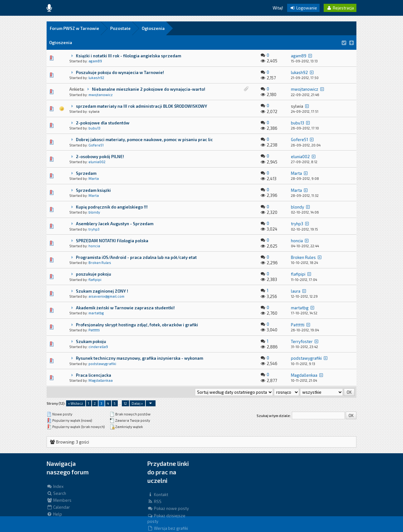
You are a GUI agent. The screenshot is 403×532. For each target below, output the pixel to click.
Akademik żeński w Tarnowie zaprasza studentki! (125, 308)
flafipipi (95, 280)
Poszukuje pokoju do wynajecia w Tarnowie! (120, 72)
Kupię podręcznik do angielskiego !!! (112, 207)
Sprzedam (86, 173)
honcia (94, 246)
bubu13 (94, 128)
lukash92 (96, 78)
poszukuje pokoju (94, 274)
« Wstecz (76, 403)
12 (125, 403)
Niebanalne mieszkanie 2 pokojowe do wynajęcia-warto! (149, 89)
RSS (154, 501)
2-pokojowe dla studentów (103, 123)
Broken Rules (100, 263)
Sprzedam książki (93, 190)
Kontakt (158, 495)
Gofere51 (96, 145)
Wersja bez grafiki (168, 528)
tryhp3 (94, 229)
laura (296, 291)
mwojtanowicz (101, 95)
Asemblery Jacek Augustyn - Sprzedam (115, 224)
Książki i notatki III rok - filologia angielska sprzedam (128, 56)
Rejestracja (340, 8)
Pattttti (94, 330)
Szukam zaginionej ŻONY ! (102, 291)
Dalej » (137, 403)
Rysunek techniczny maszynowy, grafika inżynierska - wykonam (139, 358)
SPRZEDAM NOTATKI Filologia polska (112, 241)
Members (59, 500)
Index (55, 486)
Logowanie (303, 8)
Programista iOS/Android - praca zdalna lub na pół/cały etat (136, 257)
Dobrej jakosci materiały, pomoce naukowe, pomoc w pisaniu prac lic (144, 140)
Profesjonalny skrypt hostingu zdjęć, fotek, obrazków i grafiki (137, 325)
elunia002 (97, 162)
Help (54, 514)
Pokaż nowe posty (168, 508)
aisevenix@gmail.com (106, 296)
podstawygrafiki (102, 364)
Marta (94, 178)
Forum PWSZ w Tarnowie (74, 28)
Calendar (58, 507)
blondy (94, 212)
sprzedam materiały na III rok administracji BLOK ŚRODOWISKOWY (142, 106)
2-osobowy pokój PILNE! (100, 157)
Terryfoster (302, 341)
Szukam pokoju (91, 341)
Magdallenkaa (101, 380)
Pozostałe (120, 28)
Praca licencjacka (94, 375)
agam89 (95, 61)
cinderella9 (98, 347)
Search (56, 493)
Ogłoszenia (153, 28)
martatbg (96, 313)
